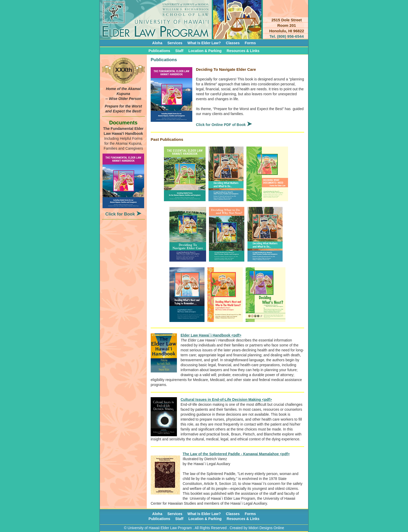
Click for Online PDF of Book (224, 125)
